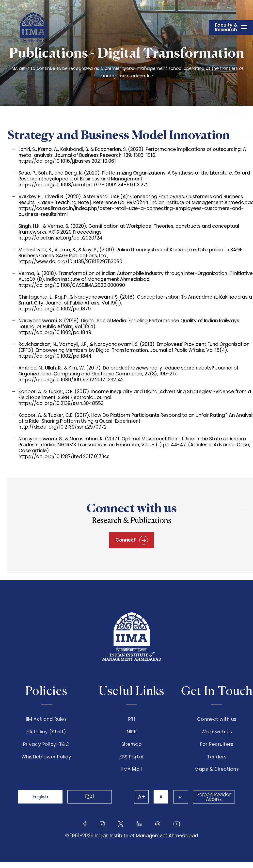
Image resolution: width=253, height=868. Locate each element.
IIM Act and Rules (46, 719)
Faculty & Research (67, 111)
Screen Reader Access (214, 797)
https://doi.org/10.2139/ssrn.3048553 (61, 403)
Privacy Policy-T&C (46, 744)
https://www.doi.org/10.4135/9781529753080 (70, 262)
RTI (132, 719)
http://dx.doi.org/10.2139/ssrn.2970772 (63, 427)
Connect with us (217, 719)
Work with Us (217, 732)
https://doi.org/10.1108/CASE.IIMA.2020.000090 (72, 285)
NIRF (132, 732)
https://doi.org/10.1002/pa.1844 (55, 356)
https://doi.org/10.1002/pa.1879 (55, 309)
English (40, 797)
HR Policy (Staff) (46, 732)
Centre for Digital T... (180, 111)
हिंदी (90, 797)
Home (26, 111)
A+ (142, 797)
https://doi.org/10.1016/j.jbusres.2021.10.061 (67, 161)
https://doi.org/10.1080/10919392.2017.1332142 (71, 380)
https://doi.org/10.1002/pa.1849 (55, 332)
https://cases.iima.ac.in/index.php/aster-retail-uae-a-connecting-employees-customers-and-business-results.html (131, 211)
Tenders (217, 757)
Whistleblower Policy (46, 757)
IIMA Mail (132, 769)
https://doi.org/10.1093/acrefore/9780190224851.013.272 (84, 185)
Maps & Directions (217, 769)
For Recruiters (217, 744)
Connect (132, 540)
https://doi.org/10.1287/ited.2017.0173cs (64, 457)
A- (181, 797)
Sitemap (132, 744)
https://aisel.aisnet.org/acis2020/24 (60, 238)
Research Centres (123, 111)
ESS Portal (131, 757)
